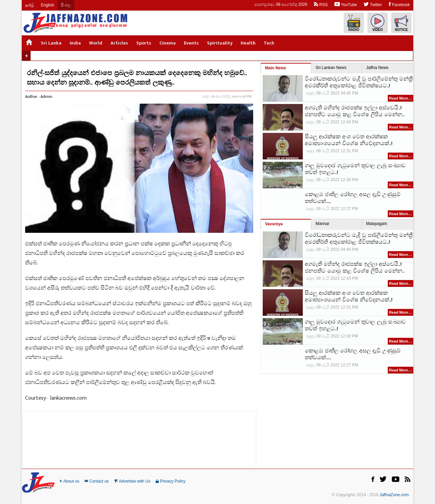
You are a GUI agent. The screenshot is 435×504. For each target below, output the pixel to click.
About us (69, 481)
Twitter (373, 4)
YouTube (346, 4)
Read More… (401, 98)
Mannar (322, 224)
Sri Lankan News (331, 68)
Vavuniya (274, 224)
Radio (354, 23)
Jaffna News (377, 68)
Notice (401, 23)
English (47, 5)
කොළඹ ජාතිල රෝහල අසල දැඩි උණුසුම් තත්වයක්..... (353, 198)
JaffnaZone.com (394, 495)
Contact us (97, 481)
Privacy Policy (170, 481)
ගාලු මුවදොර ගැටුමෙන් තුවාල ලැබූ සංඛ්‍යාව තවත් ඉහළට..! (355, 169)
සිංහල (66, 5)
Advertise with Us (132, 481)
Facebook (399, 4)
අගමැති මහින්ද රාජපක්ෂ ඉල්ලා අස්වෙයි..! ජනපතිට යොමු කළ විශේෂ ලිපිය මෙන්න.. (355, 111)
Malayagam (377, 224)
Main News (276, 68)
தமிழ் (30, 5)
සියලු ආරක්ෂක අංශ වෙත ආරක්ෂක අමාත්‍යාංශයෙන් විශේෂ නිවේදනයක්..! (349, 140)
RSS (321, 4)
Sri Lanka (51, 43)
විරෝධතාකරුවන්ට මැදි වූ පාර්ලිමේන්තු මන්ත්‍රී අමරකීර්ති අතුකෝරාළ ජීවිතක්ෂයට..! (359, 83)
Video (378, 23)
